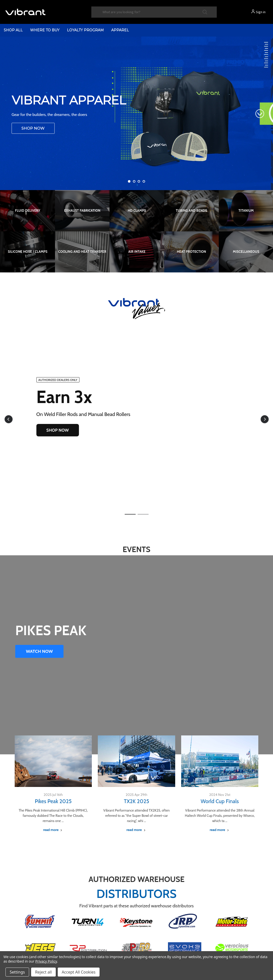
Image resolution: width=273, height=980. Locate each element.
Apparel (120, 30)
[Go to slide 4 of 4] (144, 181)
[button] (8, 419)
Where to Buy (45, 30)
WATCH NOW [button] (39, 651)
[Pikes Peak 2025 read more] (53, 830)
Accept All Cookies (79, 972)
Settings (17, 972)
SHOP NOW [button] (57, 430)
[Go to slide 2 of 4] (134, 181)
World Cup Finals (220, 801)
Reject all (43, 972)
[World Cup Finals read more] (220, 830)
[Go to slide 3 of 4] (139, 181)
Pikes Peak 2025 (53, 801)
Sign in (261, 12)
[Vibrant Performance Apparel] (136, 113)
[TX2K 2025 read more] (136, 830)
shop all (13, 30)
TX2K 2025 (137, 801)
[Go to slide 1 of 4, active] (129, 181)
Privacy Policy (46, 961)
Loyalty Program (85, 30)
